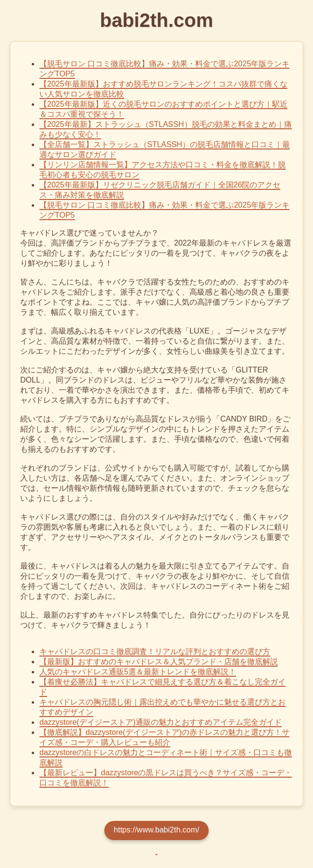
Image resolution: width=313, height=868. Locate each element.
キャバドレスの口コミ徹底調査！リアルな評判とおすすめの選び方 (155, 651)
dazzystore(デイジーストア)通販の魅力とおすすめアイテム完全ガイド (161, 722)
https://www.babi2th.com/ (157, 830)
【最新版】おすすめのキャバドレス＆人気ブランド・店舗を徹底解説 (159, 662)
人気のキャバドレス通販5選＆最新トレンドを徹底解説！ (138, 672)
